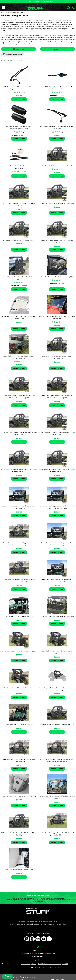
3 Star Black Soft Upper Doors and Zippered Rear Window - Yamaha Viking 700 (57, 760)
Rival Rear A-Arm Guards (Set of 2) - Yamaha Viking (19, 796)
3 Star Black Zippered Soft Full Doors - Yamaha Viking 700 (19, 204)
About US (38, 960)
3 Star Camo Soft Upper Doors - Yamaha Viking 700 (19, 240)
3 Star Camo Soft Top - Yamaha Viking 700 (19, 725)
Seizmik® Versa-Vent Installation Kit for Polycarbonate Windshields (19, 127)
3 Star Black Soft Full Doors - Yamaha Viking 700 (57, 166)
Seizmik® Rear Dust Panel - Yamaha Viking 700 (57, 277)
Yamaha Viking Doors (29, 964)
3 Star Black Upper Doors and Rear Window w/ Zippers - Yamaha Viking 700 (19, 581)
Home (3, 13)
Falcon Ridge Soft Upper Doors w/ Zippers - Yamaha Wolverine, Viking (57, 689)
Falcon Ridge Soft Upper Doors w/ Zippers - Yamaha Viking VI (57, 797)
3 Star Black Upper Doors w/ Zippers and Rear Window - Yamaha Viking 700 (19, 544)
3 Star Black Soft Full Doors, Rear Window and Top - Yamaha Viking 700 (19, 834)
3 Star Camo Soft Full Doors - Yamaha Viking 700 (57, 203)
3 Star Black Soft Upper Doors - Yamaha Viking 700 (57, 725)
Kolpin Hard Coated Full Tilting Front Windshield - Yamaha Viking (19, 318)
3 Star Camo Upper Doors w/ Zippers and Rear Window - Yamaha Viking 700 (57, 544)
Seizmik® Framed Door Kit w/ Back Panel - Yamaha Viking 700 (19, 278)
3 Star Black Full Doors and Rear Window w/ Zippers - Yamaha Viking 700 (19, 470)
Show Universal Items (12, 54)
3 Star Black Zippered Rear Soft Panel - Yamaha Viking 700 (57, 652)
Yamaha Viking (15, 13)
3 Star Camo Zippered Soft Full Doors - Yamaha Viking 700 (57, 241)
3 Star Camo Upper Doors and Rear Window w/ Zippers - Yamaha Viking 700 (57, 581)
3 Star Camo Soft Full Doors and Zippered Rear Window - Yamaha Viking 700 (57, 397)
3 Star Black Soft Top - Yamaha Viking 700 (19, 616)
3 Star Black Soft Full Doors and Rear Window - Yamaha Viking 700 (19, 357)
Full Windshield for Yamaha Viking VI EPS (53, 964)
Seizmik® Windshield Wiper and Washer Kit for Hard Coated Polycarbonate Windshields (57, 88)
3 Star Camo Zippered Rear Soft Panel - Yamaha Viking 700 (19, 689)
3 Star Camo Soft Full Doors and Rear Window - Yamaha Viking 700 (57, 357)
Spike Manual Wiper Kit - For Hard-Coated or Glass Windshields (57, 127)
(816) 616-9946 (38, 950)
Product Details (19, 99)
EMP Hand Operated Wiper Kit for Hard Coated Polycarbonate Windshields (19, 88)
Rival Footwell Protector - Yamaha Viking (19, 870)
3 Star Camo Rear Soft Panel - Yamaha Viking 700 (19, 651)
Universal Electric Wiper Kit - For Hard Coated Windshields (19, 167)
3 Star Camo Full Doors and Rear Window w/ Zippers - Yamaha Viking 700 (57, 470)
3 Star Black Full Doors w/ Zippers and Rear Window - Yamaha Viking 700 (19, 433)
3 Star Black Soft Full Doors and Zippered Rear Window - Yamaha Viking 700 (19, 397)
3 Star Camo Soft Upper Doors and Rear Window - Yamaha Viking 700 (19, 507)
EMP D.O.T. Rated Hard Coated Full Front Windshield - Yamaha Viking (57, 318)
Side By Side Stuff (14, 977)
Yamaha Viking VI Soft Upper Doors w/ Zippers (45, 967)
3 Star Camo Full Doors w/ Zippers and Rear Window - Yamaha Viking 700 (57, 433)
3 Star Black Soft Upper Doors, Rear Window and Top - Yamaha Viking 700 (57, 834)
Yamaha (8, 13)
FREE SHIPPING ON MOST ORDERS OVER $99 (38, 2)
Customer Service (38, 957)
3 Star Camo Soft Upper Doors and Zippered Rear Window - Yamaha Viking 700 (57, 507)
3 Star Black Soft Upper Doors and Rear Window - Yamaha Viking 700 (19, 760)
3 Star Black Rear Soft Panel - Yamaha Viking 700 (57, 616)
